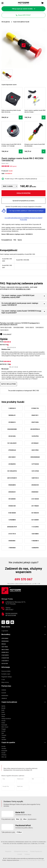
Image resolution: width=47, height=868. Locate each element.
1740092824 (12, 548)
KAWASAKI (5, 696)
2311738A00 (35, 506)
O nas (3, 680)
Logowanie (5, 631)
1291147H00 (35, 471)
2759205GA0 (12, 450)
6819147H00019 (12, 478)
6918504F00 (12, 464)
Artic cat (4, 757)
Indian (3, 723)
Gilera (3, 716)
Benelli (3, 708)
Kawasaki (4, 725)
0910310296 (12, 436)
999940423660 (20, 842)
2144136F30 (5, 655)
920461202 (42, 842)
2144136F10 (5, 661)
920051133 (28, 842)
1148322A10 (12, 408)
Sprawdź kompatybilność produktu (24, 201)
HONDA (4, 690)
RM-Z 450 (36, 391)
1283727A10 (35, 478)
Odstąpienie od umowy (21, 851)
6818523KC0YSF (12, 527)
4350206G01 (12, 492)
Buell (3, 710)
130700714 (35, 842)
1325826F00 (35, 548)
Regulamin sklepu (7, 677)
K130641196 (35, 408)
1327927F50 (35, 436)
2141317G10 (12, 534)
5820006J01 (12, 415)
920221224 (27, 844)
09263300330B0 (12, 429)
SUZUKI (4, 693)
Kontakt (20, 854)
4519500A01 (35, 443)
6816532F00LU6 (35, 429)
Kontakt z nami (6, 674)
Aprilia (3, 706)
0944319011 (35, 415)
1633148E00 (35, 534)
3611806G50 (35, 513)
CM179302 (5, 647)
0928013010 (5, 652)
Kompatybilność (7, 240)
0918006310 (12, 422)
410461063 (6, 844)
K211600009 (35, 520)
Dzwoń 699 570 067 (23, 15)
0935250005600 (35, 457)
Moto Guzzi (5, 727)
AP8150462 (5, 638)
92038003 (20, 844)
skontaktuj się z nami (23, 289)
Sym (3, 733)
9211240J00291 (12, 443)
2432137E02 (35, 450)
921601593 (13, 844)
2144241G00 (5, 658)
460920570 (11, 842)
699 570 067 (23, 579)
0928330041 (35, 492)
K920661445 (12, 506)
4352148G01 (12, 457)
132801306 (34, 844)
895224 (4, 644)
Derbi (3, 712)
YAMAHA (4, 698)
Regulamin (8, 851)
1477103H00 (35, 464)
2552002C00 (35, 485)
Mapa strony (5, 682)
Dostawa (27, 854)
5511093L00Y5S (12, 471)
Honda (3, 721)
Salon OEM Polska (39, 860)
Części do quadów (8, 742)
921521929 (5, 663)
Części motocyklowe (9, 702)
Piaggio (4, 729)
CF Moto (4, 755)
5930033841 (12, 541)
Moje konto (6, 627)
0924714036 (35, 422)
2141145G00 (35, 499)
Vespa (3, 737)
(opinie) (14, 166)
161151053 (41, 844)
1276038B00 (12, 520)
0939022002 (5, 641)
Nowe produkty (6, 671)
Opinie (20, 240)
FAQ (15, 240)
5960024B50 (12, 485)
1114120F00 (35, 527)
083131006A (5, 650)
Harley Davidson (6, 719)
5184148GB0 (12, 513)
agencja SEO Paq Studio (26, 860)
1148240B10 (35, 541)
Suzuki (3, 731)
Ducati (3, 714)
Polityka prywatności (36, 851)
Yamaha (4, 739)
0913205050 (12, 499)
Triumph (4, 735)
